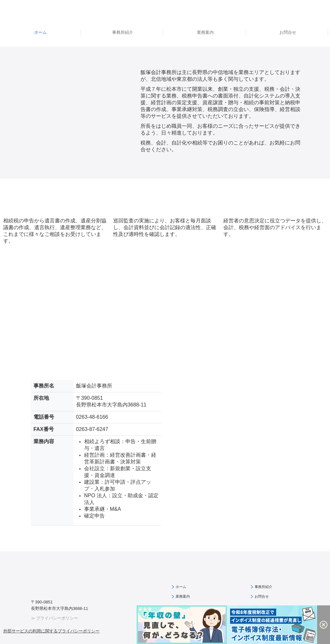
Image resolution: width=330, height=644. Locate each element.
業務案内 (205, 32)
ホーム (40, 32)
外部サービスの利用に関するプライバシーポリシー (51, 631)
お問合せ (288, 32)
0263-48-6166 (92, 417)
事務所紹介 (123, 32)
